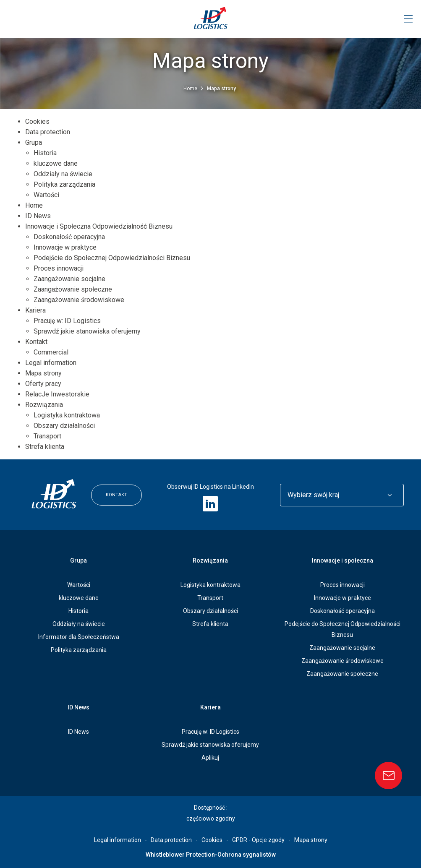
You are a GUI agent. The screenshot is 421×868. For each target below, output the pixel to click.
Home (191, 89)
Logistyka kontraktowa (67, 415)
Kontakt (36, 342)
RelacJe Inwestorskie (57, 394)
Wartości (46, 195)
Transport (47, 436)
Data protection (48, 132)
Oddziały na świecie (63, 174)
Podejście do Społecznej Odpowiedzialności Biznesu (112, 258)
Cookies (37, 121)
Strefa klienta (45, 447)
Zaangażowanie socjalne (69, 279)
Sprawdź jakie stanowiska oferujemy (87, 331)
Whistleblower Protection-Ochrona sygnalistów (211, 855)
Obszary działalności (64, 426)
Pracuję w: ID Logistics (67, 321)
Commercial (51, 352)
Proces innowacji (59, 268)
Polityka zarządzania (64, 184)
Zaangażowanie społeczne (73, 289)
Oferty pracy (43, 384)
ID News (38, 216)
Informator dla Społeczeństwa (79, 637)
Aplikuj (210, 758)
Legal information (51, 363)
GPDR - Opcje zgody (258, 840)
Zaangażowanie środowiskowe (79, 300)
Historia (45, 153)
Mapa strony (43, 373)
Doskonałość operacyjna (69, 237)
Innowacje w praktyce (65, 247)
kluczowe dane (56, 163)
